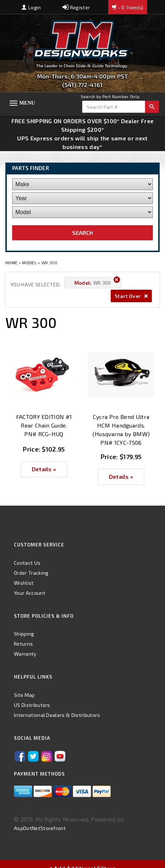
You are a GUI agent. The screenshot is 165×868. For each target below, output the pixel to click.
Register (76, 7)
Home (12, 262)
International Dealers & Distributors (57, 715)
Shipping (24, 634)
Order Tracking (31, 573)
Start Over (131, 296)
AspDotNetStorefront (40, 828)
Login (31, 7)
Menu (27, 103)
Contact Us (27, 563)
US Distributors (32, 705)
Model (29, 262)
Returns (23, 644)
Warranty (25, 654)
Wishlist (24, 583)
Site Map (24, 695)
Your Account (30, 593)
